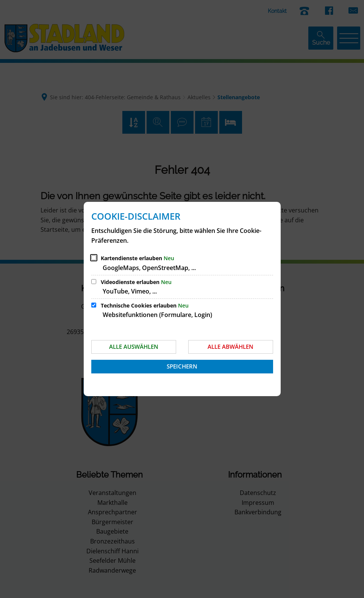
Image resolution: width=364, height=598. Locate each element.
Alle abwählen (230, 347)
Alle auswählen (134, 347)
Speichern (182, 366)
